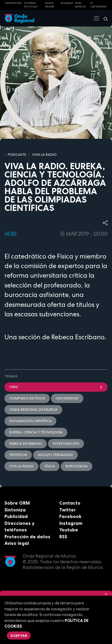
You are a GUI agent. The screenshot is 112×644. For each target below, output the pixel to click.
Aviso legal (17, 543)
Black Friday (50, 5)
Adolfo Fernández (55, 455)
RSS (63, 537)
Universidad (67, 398)
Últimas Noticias (31, 5)
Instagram (71, 523)
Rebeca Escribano (26, 444)
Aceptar (19, 636)
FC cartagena (98, 5)
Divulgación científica (30, 421)
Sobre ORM (17, 503)
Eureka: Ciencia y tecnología (36, 432)
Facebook (70, 516)
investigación (66, 444)
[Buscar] (104, 18)
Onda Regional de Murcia (33, 410)
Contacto (70, 503)
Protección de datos (27, 537)
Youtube (69, 530)
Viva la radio (21, 466)
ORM (56, 387)
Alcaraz (67, 3)
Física (50, 466)
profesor (18, 455)
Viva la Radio (44, 155)
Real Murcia (80, 5)
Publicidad (16, 516)
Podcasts (17, 155)
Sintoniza (15, 510)
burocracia (77, 466)
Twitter (67, 510)
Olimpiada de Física (27, 398)
